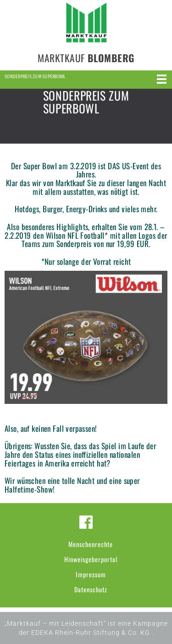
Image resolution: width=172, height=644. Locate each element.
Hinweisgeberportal (91, 559)
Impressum (91, 574)
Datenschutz (91, 589)
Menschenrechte (91, 544)
